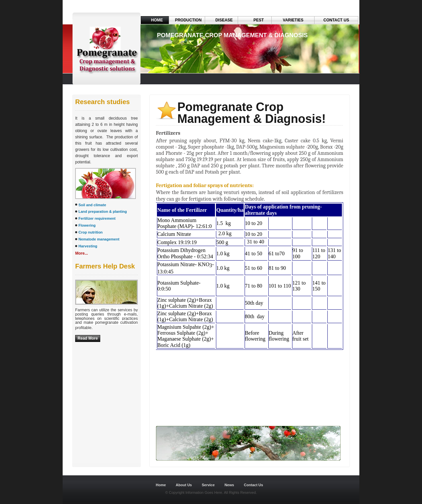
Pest (259, 20)
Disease (224, 20)
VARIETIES (293, 20)
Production (188, 20)
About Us (184, 485)
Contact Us (336, 20)
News (229, 485)
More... (82, 253)
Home (157, 20)
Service (208, 485)
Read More (88, 338)
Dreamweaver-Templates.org (108, 470)
